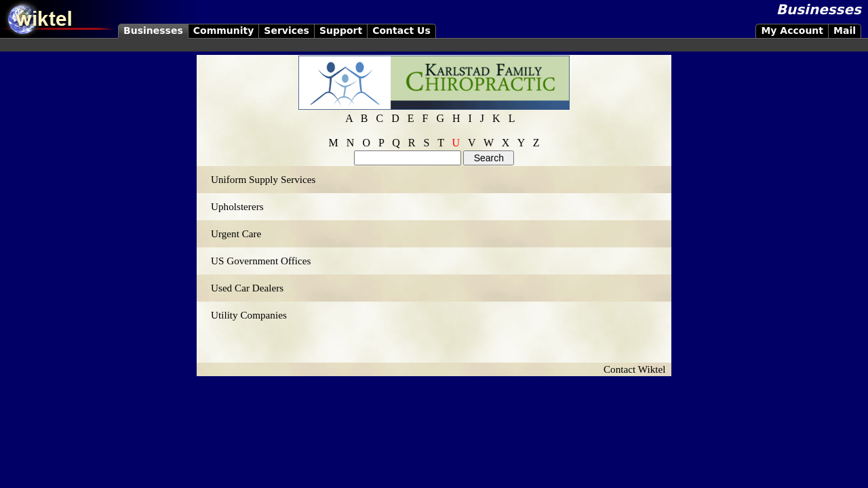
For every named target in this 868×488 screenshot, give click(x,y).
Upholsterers (237, 206)
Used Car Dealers (247, 288)
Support (341, 30)
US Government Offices (261, 261)
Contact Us (401, 30)
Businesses (153, 30)
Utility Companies (249, 315)
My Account (792, 30)
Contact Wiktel (637, 369)
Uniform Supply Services (263, 179)
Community (224, 30)
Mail (845, 30)
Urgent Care (236, 233)
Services (287, 30)
